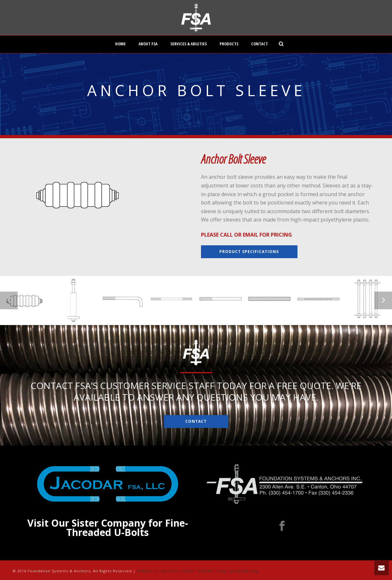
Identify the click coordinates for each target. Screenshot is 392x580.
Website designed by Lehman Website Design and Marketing (198, 571)
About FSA (148, 44)
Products (229, 44)
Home (120, 44)
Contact (260, 44)
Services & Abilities (189, 44)
